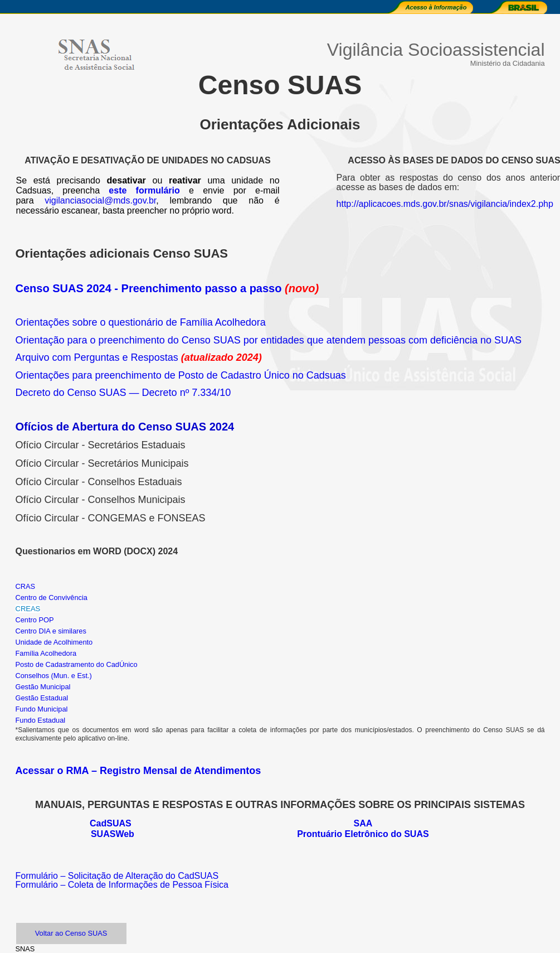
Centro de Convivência (52, 598)
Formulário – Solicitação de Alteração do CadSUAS (117, 876)
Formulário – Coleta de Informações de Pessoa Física (122, 885)
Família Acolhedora (47, 653)
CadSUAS (111, 823)
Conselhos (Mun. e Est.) (54, 676)
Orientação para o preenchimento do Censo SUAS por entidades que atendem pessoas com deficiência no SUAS (269, 340)
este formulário (144, 190)
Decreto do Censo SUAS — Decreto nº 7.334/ (118, 393)
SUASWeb (113, 834)
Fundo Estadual (41, 720)
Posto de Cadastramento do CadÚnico (77, 664)
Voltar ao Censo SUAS (71, 933)
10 (225, 393)
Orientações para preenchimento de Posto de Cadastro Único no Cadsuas (181, 375)
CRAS (26, 586)
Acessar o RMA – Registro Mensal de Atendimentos (138, 771)
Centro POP (35, 620)
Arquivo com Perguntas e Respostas (97, 357)
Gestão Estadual (42, 698)
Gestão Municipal (43, 687)
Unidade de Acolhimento (54, 642)
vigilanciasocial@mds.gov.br (100, 200)
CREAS (28, 609)
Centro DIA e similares (51, 631)
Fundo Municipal (42, 709)
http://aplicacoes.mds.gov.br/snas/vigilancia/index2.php (445, 204)
